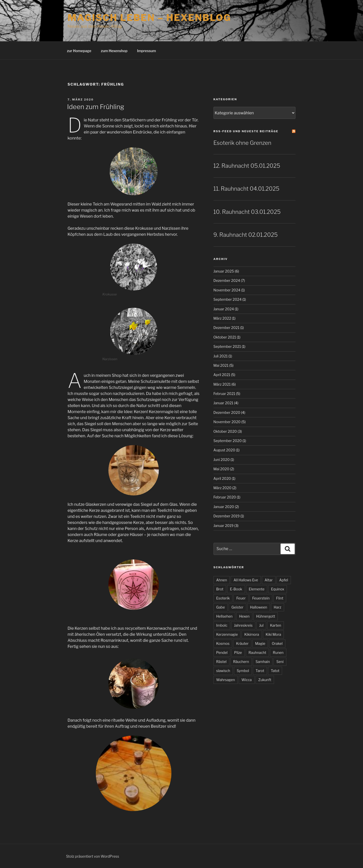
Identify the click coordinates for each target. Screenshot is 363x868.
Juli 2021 (221, 356)
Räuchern (241, 662)
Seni (280, 662)
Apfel (284, 580)
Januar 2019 (224, 526)
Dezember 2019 (227, 516)
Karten (276, 625)
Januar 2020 (224, 507)
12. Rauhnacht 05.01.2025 (247, 166)
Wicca (247, 680)
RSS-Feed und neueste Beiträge (246, 131)
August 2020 (224, 450)
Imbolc (222, 625)
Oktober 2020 (225, 431)
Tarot (260, 671)
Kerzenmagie (227, 634)
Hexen (244, 616)
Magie (260, 643)
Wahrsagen (226, 680)
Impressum (147, 51)
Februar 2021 (224, 394)
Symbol (243, 671)
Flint (280, 598)
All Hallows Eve (246, 580)
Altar (269, 580)
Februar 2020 (225, 497)
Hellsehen (224, 616)
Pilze (238, 653)
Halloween (259, 607)
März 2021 (222, 384)
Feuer (241, 598)
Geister (237, 607)
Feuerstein (261, 598)
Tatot (275, 671)
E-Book (236, 589)
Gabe (221, 607)
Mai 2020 (221, 469)
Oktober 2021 (225, 337)
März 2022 (222, 318)
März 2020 (223, 488)
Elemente (257, 589)
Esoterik (223, 598)
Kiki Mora (273, 634)
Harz (278, 607)
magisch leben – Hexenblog (149, 18)
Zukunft (265, 680)
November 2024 (227, 290)
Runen (278, 653)
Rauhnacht (258, 653)
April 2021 (222, 375)
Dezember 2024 (227, 280)
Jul (261, 625)
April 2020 (222, 478)
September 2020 (228, 441)
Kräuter (242, 643)
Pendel (222, 653)
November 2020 (227, 422)
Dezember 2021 (226, 328)
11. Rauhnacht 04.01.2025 (247, 189)
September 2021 (227, 346)
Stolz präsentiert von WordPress (93, 856)
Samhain (263, 662)
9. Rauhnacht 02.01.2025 (246, 235)
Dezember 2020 (227, 412)
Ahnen (222, 580)
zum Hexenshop (114, 51)
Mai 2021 (221, 365)
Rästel (221, 662)
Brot (220, 589)
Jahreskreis (243, 625)
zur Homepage (79, 51)
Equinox (278, 589)
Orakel (277, 643)
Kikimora (252, 634)
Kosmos (223, 643)
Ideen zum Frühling (96, 107)
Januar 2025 (224, 271)
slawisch (223, 671)
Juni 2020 (222, 460)
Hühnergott (266, 616)
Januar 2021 (223, 403)
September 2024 (228, 299)
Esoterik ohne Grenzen (243, 143)
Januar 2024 (224, 309)
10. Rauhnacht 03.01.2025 (247, 212)
